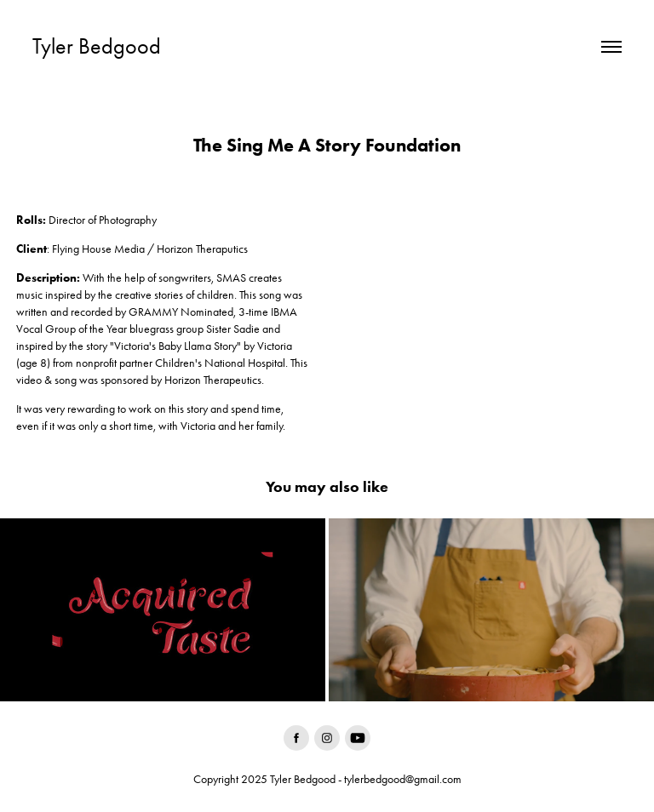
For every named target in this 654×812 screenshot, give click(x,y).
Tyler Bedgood (97, 46)
